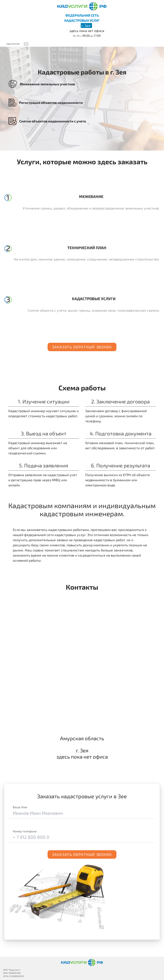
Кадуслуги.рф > (13, 44)
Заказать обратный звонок (82, 347)
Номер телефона (25, 831)
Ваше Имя (20, 807)
